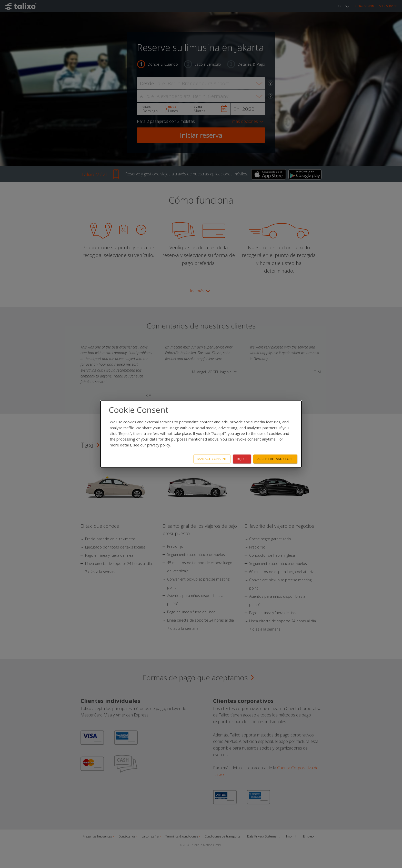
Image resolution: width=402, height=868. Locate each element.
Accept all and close (275, 459)
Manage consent (212, 459)
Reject (242, 459)
